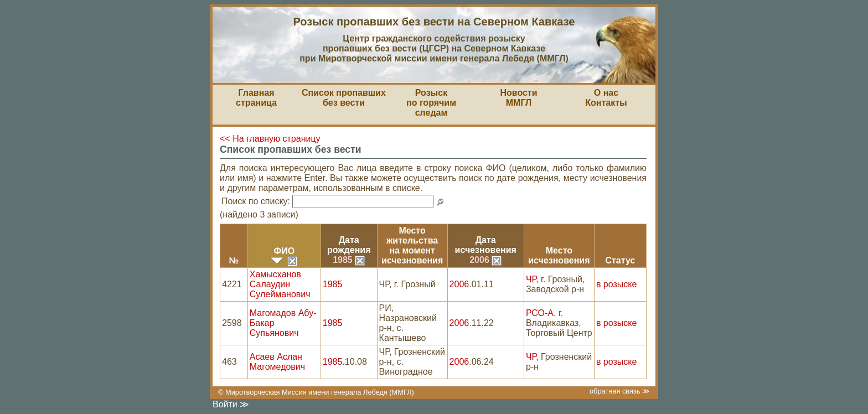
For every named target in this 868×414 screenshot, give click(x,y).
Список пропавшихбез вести (344, 98)
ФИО (284, 251)
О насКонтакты (606, 98)
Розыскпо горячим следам (431, 103)
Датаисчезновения (486, 245)
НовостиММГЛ (518, 98)
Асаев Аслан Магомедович (277, 362)
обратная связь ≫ (620, 391)
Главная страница (256, 98)
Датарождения (349, 245)
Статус (620, 260)
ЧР (531, 279)
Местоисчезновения (559, 255)
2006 (485, 260)
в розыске (616, 284)
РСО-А (540, 313)
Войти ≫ (231, 404)
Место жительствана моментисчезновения (412, 245)
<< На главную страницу (270, 139)
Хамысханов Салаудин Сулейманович (280, 284)
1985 (349, 260)
